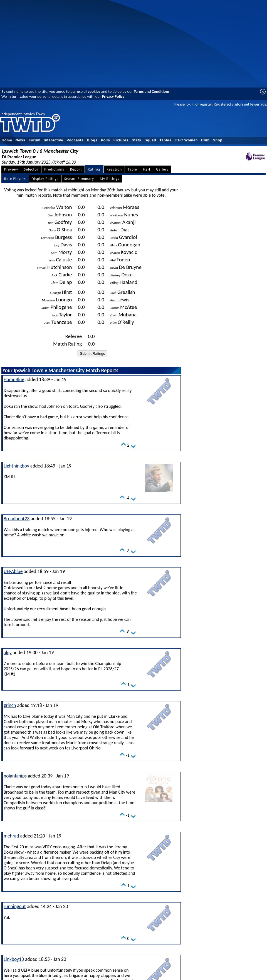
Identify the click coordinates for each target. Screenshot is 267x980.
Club (205, 140)
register (206, 104)
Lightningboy (16, 466)
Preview (11, 169)
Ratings (94, 169)
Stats (137, 140)
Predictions (54, 169)
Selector (31, 169)
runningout (15, 906)
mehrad (11, 836)
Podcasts (75, 140)
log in (190, 104)
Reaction (114, 169)
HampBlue (14, 379)
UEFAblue (13, 571)
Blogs (92, 140)
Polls (105, 140)
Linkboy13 (14, 959)
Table (132, 169)
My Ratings (110, 179)
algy (8, 652)
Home (7, 140)
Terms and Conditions (152, 91)
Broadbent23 (17, 519)
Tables (165, 140)
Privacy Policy (113, 96)
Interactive (53, 140)
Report (76, 169)
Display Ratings (45, 179)
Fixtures (121, 140)
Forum (34, 140)
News (20, 140)
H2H (147, 169)
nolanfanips (15, 776)
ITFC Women (186, 140)
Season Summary (79, 179)
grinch (10, 705)
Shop (218, 140)
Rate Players (15, 179)
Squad (150, 140)
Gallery (162, 169)
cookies (94, 91)
